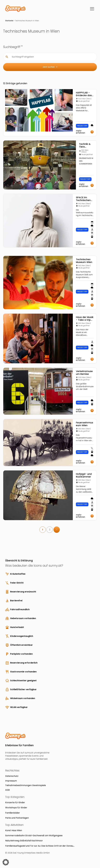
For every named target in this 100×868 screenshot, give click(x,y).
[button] (6, 862)
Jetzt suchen (50, 67)
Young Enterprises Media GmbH (33, 853)
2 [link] (50, 530)
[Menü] (92, 9)
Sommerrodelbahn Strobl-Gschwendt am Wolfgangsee (34, 836)
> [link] (57, 530)
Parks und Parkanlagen (17, 818)
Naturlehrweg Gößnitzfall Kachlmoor (24, 841)
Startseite (9, 21)
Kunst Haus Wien (14, 830)
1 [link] (43, 530)
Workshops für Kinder (16, 808)
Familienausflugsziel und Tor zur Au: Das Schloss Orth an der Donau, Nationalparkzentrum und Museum (39, 846)
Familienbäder (13, 813)
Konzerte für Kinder (15, 802)
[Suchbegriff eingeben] (52, 57)
